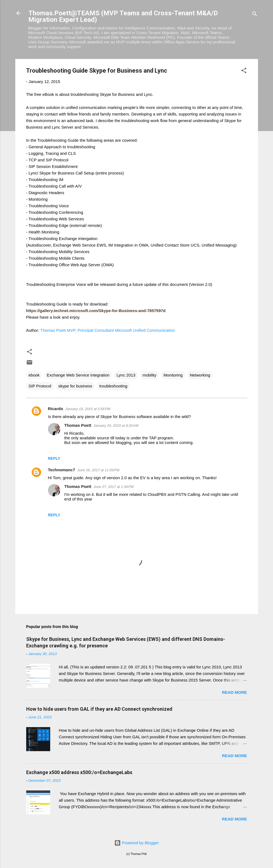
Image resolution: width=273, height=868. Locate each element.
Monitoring (173, 375)
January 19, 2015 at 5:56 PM (88, 409)
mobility (149, 375)
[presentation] (96, 311)
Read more (235, 692)
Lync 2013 (126, 375)
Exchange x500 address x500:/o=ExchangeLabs (79, 772)
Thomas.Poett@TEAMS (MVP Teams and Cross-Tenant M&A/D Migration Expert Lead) (123, 16)
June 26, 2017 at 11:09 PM (98, 470)
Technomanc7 (62, 470)
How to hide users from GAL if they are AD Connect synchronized (99, 709)
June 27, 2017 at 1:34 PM (114, 487)
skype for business (75, 386)
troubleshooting (113, 386)
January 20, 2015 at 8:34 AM (116, 426)
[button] (244, 71)
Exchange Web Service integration (78, 375)
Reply (54, 458)
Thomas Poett (78, 425)
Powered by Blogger (136, 843)
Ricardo (56, 409)
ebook (34, 375)
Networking (200, 375)
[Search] (255, 15)
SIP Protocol (40, 386)
